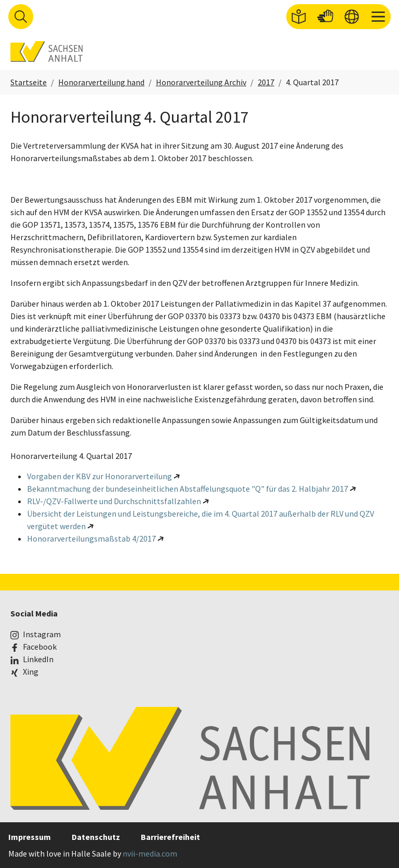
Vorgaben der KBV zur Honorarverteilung (99, 476)
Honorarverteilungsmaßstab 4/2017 (91, 538)
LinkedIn (38, 659)
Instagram (42, 634)
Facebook (40, 647)
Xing (31, 672)
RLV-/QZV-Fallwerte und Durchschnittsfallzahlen (114, 501)
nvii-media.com (150, 853)
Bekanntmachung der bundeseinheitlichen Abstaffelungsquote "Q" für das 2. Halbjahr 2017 (188, 489)
